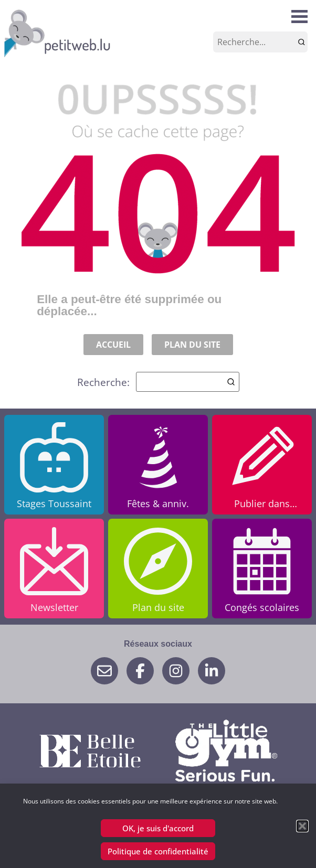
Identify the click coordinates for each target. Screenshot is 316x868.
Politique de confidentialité (158, 851)
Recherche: (158, 382)
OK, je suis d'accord (158, 828)
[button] (302, 826)
